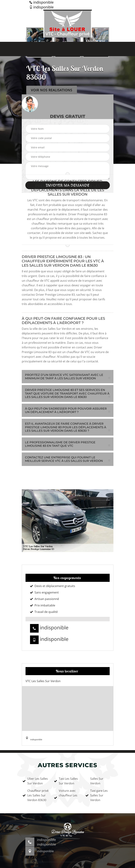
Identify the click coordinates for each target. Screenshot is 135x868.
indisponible (42, 2)
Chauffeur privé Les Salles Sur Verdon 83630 (36, 795)
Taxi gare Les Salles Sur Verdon (97, 795)
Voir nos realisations (52, 90)
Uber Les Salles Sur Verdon (35, 781)
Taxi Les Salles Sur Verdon (66, 781)
